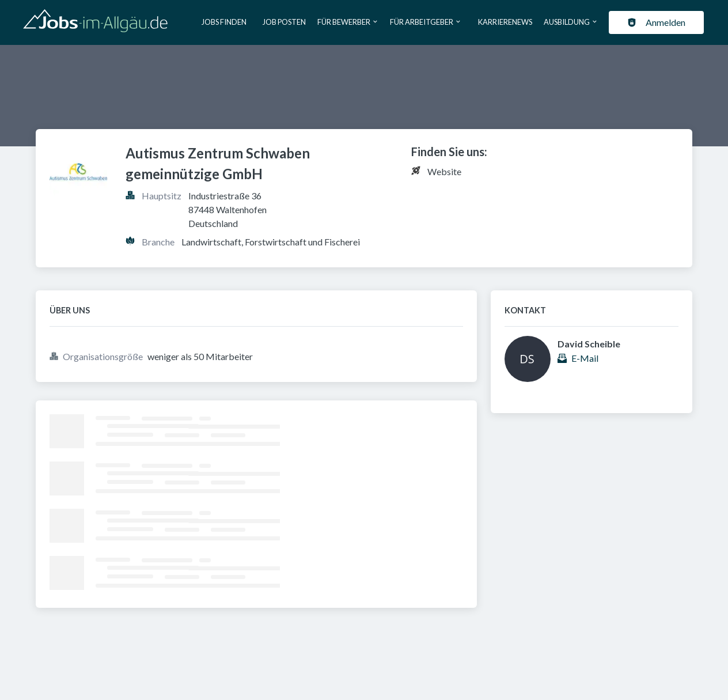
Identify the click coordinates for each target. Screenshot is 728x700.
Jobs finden (224, 22)
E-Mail (585, 358)
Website (444, 171)
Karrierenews (505, 22)
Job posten (284, 22)
